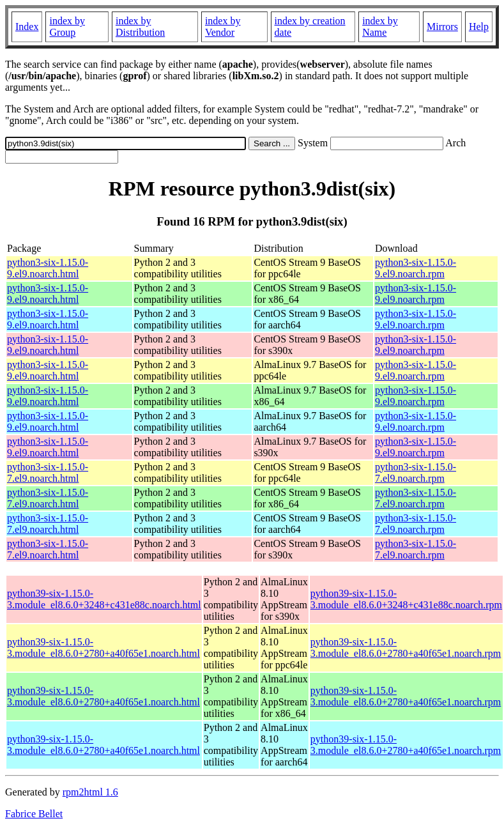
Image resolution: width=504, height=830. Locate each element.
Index (27, 27)
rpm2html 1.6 (90, 792)
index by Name (380, 27)
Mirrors (442, 27)
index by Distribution (140, 27)
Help (479, 27)
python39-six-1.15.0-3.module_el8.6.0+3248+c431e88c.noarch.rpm (406, 599)
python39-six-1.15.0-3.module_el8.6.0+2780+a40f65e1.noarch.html (103, 648)
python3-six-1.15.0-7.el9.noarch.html (48, 473)
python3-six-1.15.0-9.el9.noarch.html (48, 268)
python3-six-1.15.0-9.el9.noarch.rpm (416, 268)
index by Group (67, 27)
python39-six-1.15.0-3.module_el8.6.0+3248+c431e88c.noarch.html (104, 599)
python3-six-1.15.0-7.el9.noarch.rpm (416, 473)
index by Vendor (223, 27)
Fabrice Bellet (34, 814)
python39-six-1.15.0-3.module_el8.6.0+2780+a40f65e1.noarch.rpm (406, 648)
